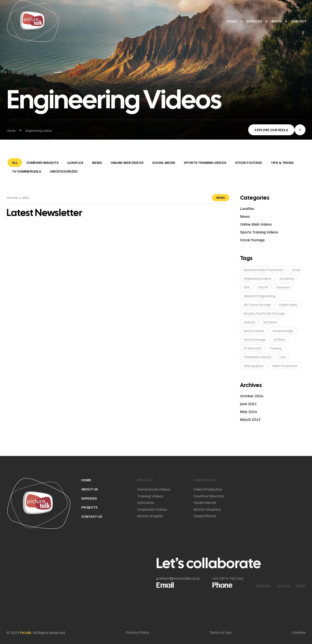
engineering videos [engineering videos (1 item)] (257, 278)
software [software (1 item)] (270, 322)
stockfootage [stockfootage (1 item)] (283, 331)
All (15, 163)
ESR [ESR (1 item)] (247, 287)
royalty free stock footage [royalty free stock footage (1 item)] (264, 313)
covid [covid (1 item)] (296, 270)
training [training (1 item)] (276, 348)
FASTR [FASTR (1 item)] (263, 287)
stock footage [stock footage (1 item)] (255, 339)
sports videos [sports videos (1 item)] (254, 331)
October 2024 (252, 396)
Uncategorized (64, 171)
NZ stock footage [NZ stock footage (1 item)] (257, 305)
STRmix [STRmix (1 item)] (279, 339)
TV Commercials (27, 171)
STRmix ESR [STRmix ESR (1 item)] (253, 348)
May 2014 (249, 411)
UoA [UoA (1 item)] (283, 357)
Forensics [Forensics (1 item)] (283, 287)
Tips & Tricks (282, 163)
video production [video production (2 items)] (285, 366)
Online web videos (127, 163)
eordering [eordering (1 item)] (287, 278)
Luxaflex (75, 163)
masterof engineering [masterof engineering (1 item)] (259, 296)
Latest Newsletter (44, 213)
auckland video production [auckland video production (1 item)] (264, 270)
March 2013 (250, 419)
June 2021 (248, 404)
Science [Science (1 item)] (249, 322)
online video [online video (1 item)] (288, 305)
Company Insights (42, 163)
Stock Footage (249, 163)
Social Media (164, 163)
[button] (277, 130)
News (97, 163)
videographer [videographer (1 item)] (254, 366)
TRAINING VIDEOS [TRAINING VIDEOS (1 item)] (257, 357)
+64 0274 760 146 (228, 578)
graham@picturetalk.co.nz (178, 578)
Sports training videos (205, 163)
